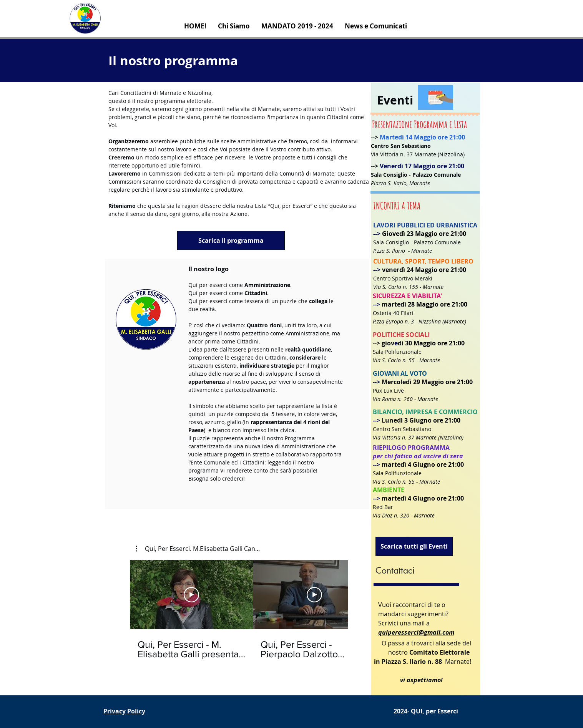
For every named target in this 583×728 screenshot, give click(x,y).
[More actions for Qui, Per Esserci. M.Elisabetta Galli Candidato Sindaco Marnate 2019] (198, 549)
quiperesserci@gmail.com (416, 632)
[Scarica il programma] (231, 240)
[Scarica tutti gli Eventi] (414, 546)
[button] (198, 549)
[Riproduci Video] (191, 595)
